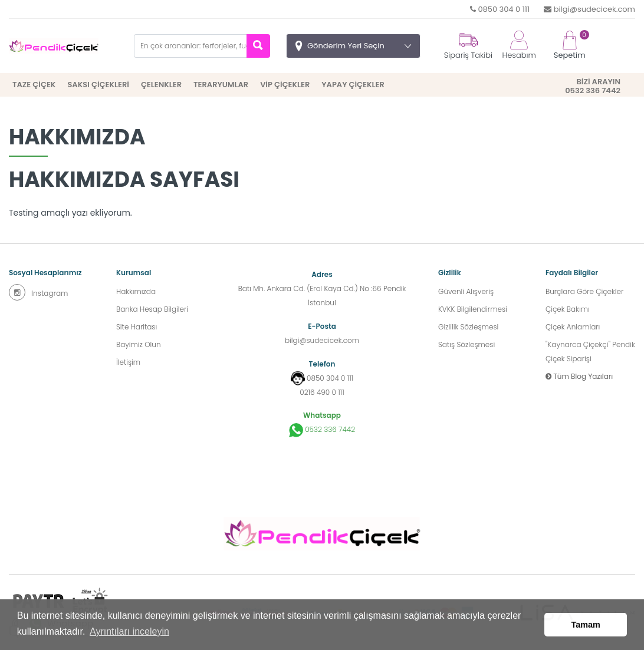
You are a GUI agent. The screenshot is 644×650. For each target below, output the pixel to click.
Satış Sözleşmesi (466, 344)
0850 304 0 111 (500, 9)
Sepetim (570, 46)
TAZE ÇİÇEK (34, 85)
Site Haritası (137, 327)
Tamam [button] (586, 625)
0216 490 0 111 (322, 392)
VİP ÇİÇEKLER (285, 85)
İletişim (128, 362)
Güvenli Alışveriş (466, 291)
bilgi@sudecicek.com (589, 9)
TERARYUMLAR (221, 85)
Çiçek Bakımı (568, 309)
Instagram (38, 292)
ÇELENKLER (161, 85)
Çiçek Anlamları (573, 327)
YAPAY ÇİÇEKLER (353, 85)
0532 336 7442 (322, 430)
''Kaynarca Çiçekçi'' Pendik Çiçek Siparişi (590, 352)
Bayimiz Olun (139, 344)
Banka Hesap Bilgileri (152, 309)
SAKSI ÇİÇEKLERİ (98, 85)
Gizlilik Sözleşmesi (468, 327)
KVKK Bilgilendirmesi (473, 309)
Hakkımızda (136, 291)
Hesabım (519, 46)
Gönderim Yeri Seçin (346, 46)
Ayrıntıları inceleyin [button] (129, 631)
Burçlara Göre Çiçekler (584, 291)
